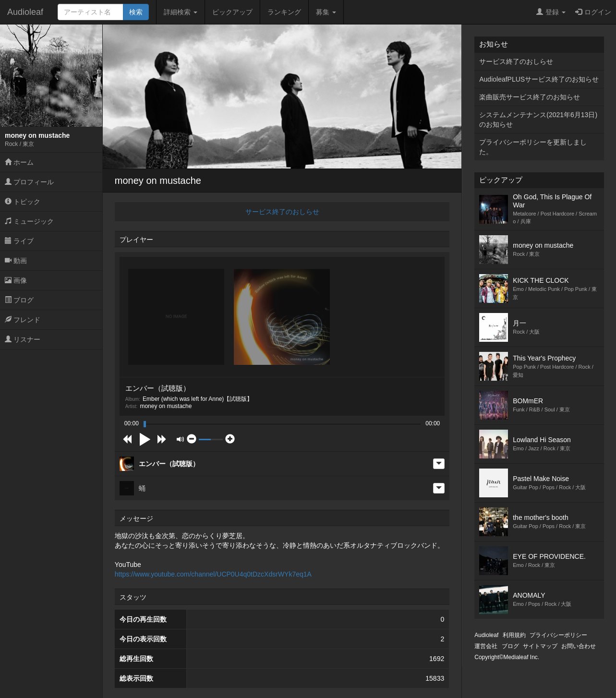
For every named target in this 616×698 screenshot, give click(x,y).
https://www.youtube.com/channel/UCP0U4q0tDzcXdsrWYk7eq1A (213, 574)
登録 (551, 12)
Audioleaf (25, 12)
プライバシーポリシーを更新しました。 (533, 147)
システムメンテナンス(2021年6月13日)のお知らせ (538, 120)
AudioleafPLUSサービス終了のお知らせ (539, 79)
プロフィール (29, 182)
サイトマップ (540, 646)
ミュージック (29, 221)
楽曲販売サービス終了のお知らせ (530, 97)
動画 (16, 261)
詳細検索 (181, 12)
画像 (16, 280)
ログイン (593, 12)
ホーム (19, 162)
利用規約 (514, 635)
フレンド (23, 320)
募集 (326, 12)
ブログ (19, 300)
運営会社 (486, 646)
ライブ (19, 241)
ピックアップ (232, 12)
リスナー (23, 339)
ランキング (284, 12)
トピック (23, 202)
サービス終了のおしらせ (282, 212)
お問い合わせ (579, 646)
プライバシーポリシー (558, 635)
